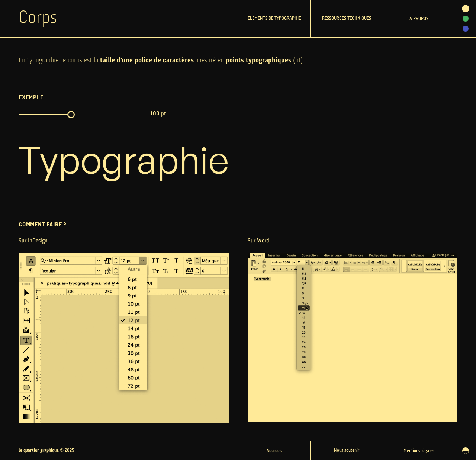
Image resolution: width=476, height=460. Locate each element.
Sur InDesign (33, 241)
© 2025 (46, 451)
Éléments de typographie (274, 18)
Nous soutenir (347, 451)
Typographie (124, 159)
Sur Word (258, 241)
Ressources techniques (347, 18)
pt (158, 114)
